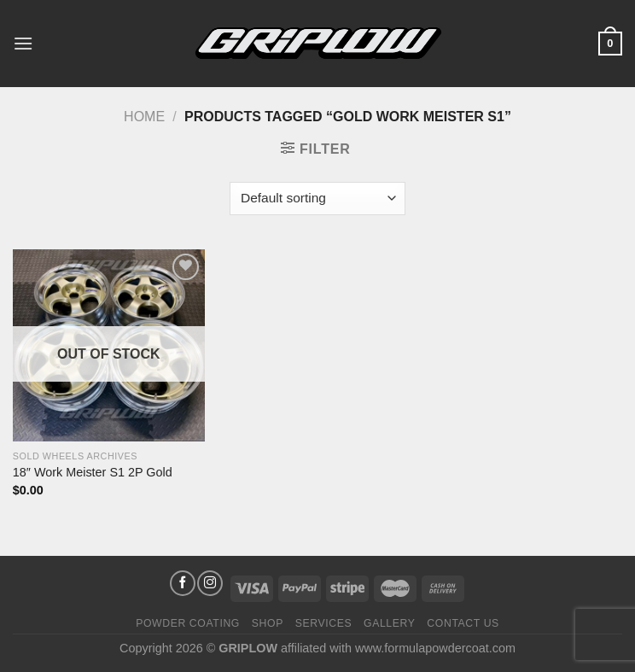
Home (144, 117)
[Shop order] (317, 199)
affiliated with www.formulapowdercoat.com (398, 648)
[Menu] (23, 43)
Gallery (390, 623)
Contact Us (463, 623)
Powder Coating (188, 623)
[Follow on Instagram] (210, 583)
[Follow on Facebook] (183, 583)
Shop (268, 623)
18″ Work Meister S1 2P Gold (93, 472)
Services (324, 623)
